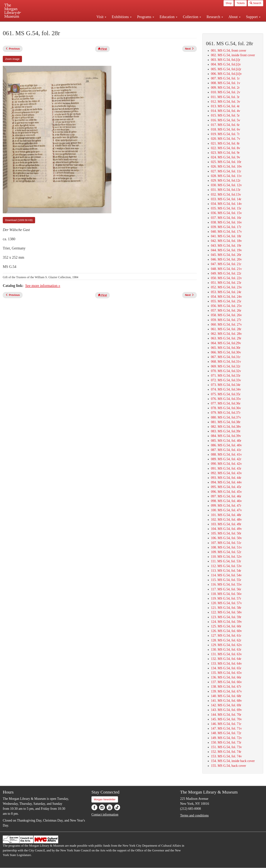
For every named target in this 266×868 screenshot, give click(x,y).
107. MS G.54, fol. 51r (226, 543)
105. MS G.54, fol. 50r (226, 533)
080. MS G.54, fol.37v (226, 417)
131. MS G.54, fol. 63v (226, 654)
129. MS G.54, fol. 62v (226, 645)
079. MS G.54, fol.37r (226, 413)
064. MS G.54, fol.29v (226, 343)
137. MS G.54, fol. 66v (226, 682)
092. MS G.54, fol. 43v (226, 473)
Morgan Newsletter (105, 799)
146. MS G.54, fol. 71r (226, 724)
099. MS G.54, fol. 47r (226, 506)
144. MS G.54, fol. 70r (226, 715)
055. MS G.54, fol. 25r (226, 301)
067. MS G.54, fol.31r (226, 357)
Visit (101, 17)
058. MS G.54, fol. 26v (226, 315)
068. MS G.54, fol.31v (226, 362)
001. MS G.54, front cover (229, 51)
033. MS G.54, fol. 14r (226, 199)
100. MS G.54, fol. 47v (226, 510)
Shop (229, 3)
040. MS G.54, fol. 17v (226, 232)
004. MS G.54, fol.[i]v (226, 64)
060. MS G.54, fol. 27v (226, 324)
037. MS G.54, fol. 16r (226, 218)
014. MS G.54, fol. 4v (226, 111)
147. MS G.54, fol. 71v (226, 728)
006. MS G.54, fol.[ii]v (226, 74)
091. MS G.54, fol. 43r (226, 468)
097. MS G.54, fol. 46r (226, 496)
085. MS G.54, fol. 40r (226, 441)
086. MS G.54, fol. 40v (226, 445)
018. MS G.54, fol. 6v (226, 129)
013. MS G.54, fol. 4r (225, 106)
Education (168, 17)
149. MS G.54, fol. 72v (226, 738)
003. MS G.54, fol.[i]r (226, 60)
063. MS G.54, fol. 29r (226, 338)
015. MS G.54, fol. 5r (225, 115)
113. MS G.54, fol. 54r (226, 571)
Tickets (241, 3)
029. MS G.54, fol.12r (226, 180)
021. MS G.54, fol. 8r (225, 143)
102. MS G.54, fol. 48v (226, 520)
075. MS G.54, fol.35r (226, 394)
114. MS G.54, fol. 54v (226, 575)
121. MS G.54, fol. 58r (226, 608)
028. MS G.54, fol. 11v (226, 176)
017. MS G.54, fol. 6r (225, 125)
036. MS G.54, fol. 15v (226, 213)
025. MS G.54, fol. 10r (226, 162)
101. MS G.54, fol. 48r (226, 515)
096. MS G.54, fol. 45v (226, 492)
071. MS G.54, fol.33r (226, 376)
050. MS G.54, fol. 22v (226, 278)
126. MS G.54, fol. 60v (226, 631)
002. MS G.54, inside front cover (233, 55)
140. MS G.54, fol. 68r (226, 696)
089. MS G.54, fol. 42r (226, 459)
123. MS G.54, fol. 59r (226, 617)
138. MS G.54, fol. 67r (226, 687)
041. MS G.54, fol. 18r (226, 236)
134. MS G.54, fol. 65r (226, 668)
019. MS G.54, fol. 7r (225, 134)
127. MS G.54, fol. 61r (226, 636)
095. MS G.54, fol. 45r (226, 487)
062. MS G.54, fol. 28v (226, 334)
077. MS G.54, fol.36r (226, 403)
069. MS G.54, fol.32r (226, 366)
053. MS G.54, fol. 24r (226, 292)
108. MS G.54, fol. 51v (226, 547)
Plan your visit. (89, 25)
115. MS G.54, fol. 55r (226, 580)
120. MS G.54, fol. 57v (226, 603)
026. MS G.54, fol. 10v (226, 166)
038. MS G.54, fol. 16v (226, 222)
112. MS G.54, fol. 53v (226, 566)
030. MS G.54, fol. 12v (226, 185)
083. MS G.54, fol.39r (226, 431)
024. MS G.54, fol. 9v (226, 157)
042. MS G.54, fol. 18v (226, 241)
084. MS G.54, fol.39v (226, 436)
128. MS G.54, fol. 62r (226, 640)
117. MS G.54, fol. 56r (226, 589)
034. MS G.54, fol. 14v (226, 204)
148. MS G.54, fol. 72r (226, 733)
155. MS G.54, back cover (228, 766)
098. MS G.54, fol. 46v (226, 501)
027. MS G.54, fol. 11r (226, 171)
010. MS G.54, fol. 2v (226, 92)
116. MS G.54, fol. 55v (226, 584)
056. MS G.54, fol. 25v (226, 306)
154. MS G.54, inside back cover (233, 761)
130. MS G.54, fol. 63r (226, 650)
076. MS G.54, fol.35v (226, 399)
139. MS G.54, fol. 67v (226, 691)
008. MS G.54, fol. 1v (226, 83)
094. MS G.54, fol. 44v (226, 482)
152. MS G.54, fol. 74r (226, 752)
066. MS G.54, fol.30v (226, 352)
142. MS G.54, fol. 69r (226, 705)
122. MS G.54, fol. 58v (226, 612)
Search (255, 3)
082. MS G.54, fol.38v (226, 427)
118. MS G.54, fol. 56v (226, 594)
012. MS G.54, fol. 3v (226, 102)
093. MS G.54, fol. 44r (226, 478)
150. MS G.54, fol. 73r (226, 742)
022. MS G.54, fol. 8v (226, 148)
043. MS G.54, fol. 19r (226, 246)
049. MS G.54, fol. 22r (226, 273)
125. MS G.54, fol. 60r (226, 626)
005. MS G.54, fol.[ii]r (226, 69)
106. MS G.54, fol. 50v (226, 538)
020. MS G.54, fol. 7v (226, 139)
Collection (192, 17)
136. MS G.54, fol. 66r (226, 677)
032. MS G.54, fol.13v (226, 195)
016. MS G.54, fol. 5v (226, 120)
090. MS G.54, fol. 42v (226, 464)
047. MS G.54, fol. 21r (226, 264)
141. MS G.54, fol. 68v (226, 701)
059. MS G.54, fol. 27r (226, 320)
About (235, 17)
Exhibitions (122, 17)
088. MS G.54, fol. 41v (226, 454)
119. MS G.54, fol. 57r (226, 598)
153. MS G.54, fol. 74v (226, 756)
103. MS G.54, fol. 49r (226, 524)
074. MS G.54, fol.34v (226, 389)
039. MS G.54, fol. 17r (226, 227)
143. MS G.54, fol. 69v (226, 710)
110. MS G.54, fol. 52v (226, 557)
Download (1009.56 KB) (19, 220)
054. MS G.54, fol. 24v (226, 297)
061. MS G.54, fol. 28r (226, 329)
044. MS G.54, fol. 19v (226, 250)
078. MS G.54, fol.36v (226, 408)
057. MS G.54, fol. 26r (226, 310)
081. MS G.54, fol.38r (226, 422)
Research (215, 17)
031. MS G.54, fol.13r (226, 190)
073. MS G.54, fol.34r (226, 385)
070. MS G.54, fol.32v (226, 371)
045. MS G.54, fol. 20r (226, 255)
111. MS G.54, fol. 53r (226, 561)
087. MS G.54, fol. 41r (226, 450)
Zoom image (12, 59)
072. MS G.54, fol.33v (226, 380)
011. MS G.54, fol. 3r (225, 97)
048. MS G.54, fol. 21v (226, 269)
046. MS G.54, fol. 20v (226, 259)
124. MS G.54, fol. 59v (226, 622)
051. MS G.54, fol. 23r (226, 283)
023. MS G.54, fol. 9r (225, 153)
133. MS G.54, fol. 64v (226, 664)
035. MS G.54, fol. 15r (226, 208)
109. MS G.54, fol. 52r (226, 552)
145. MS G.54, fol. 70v (226, 719)
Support (253, 17)
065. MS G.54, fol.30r (226, 348)
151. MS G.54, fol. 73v (226, 747)
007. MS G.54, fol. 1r (225, 78)
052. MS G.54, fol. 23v (226, 287)
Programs (146, 17)
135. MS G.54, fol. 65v (226, 673)
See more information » (43, 286)
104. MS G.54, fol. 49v (226, 529)
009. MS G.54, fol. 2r (225, 88)
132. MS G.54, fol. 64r (226, 659)
